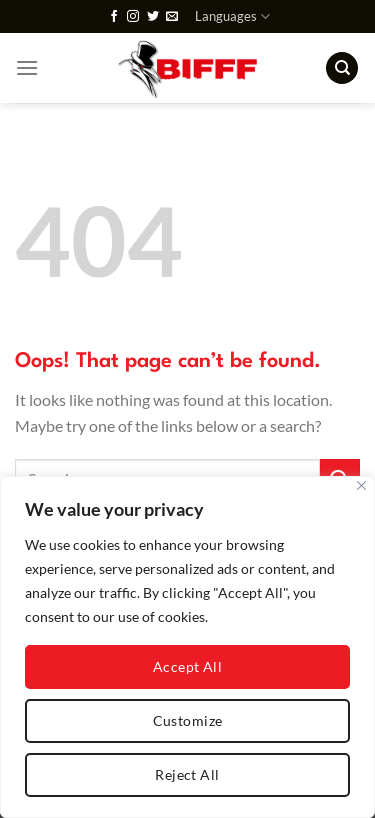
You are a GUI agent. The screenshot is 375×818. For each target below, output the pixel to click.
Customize (188, 720)
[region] (187, 647)
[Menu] (27, 67)
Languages (232, 16)
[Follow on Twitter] (153, 17)
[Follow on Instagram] (133, 17)
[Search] (342, 68)
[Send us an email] (172, 17)
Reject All (187, 774)
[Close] (361, 485)
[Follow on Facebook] (114, 17)
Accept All (187, 666)
